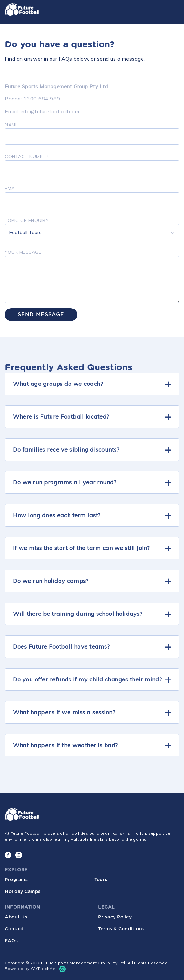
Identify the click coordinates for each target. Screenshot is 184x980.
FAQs (11, 941)
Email (12, 188)
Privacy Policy (115, 917)
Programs (16, 880)
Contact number (27, 157)
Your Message (23, 252)
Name (11, 125)
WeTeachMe (43, 969)
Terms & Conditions (121, 929)
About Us (16, 917)
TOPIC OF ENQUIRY (27, 220)
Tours (101, 880)
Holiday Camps (23, 892)
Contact (14, 929)
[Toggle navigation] (171, 11)
